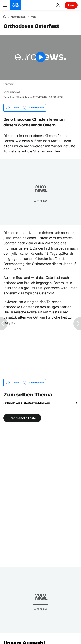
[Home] (5, 17)
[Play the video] (40, 57)
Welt (33, 17)
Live (71, 5)
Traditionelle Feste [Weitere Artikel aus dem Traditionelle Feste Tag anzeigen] (22, 418)
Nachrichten (18, 17)
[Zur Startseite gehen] (16, 5)
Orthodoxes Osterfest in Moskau (27, 403)
